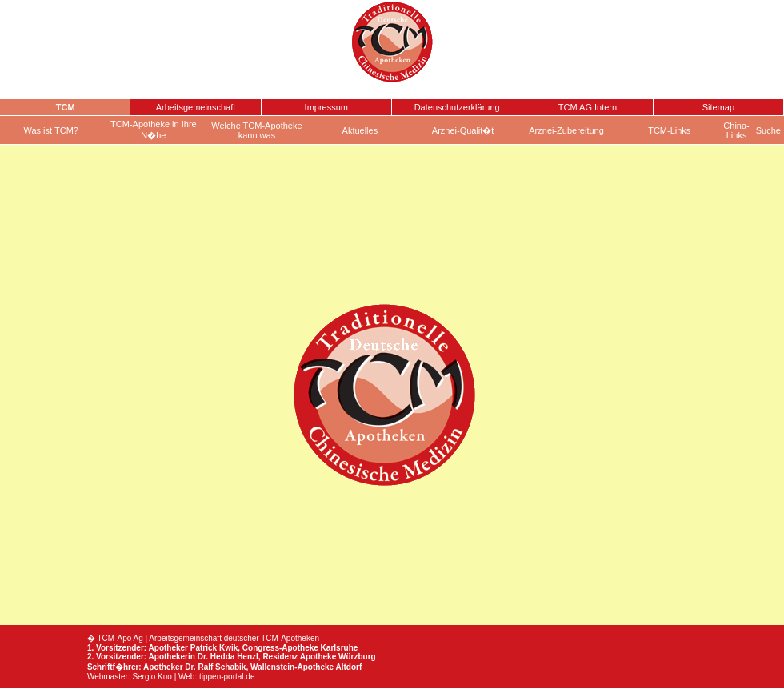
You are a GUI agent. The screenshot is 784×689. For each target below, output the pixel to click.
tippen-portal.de (227, 677)
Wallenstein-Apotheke (292, 667)
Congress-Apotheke (280, 648)
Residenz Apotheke (299, 657)
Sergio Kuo (152, 677)
